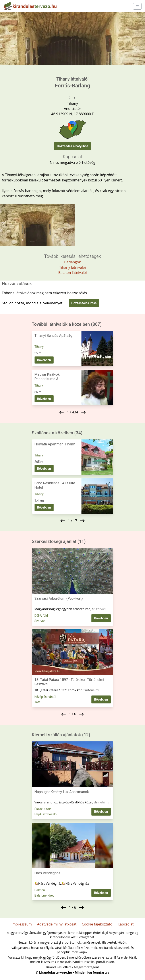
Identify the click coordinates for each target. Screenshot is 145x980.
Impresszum (22, 924)
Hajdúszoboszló (46, 814)
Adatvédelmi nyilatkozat (57, 924)
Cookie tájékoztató (97, 924)
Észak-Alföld (43, 809)
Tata (38, 702)
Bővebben (44, 360)
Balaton (40, 890)
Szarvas (40, 621)
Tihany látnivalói (72, 267)
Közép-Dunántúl (45, 697)
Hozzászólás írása (84, 303)
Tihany (39, 347)
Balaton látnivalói (72, 273)
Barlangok (72, 262)
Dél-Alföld (41, 616)
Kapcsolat (126, 924)
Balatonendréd (45, 895)
